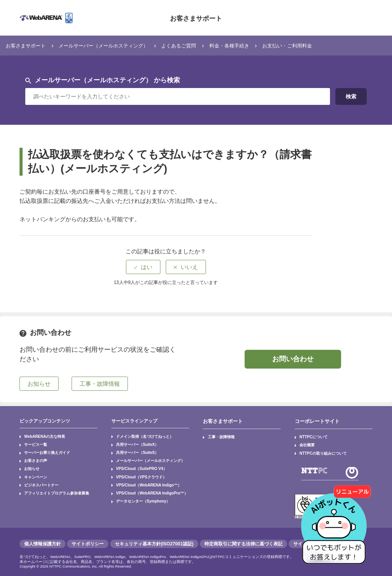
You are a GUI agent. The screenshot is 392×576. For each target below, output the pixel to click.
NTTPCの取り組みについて (318, 449)
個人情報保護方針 (42, 539)
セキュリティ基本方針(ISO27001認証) (154, 539)
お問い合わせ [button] (293, 359)
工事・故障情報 (218, 436)
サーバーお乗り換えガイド (42, 449)
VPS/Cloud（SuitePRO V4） (136, 463)
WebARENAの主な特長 (40, 436)
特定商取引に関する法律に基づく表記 (243, 539)
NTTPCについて (310, 436)
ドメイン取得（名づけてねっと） (138, 436)
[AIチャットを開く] (336, 521)
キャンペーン (33, 469)
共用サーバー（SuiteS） (132, 449)
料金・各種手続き (258, 45)
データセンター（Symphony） (137, 490)
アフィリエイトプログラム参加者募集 (49, 483)
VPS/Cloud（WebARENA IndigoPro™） (145, 483)
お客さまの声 (33, 456)
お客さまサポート (196, 18)
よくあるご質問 (201, 45)
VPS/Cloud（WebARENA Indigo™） (142, 476)
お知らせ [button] (39, 384)
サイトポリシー (88, 539)
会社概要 (305, 442)
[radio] (143, 267)
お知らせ (29, 463)
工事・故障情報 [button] (100, 384)
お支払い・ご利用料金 (322, 45)
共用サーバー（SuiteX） (132, 442)
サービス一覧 (33, 442)
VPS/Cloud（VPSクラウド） (136, 469)
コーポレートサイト (315, 421)
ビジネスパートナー (37, 476)
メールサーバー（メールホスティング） (116, 45)
